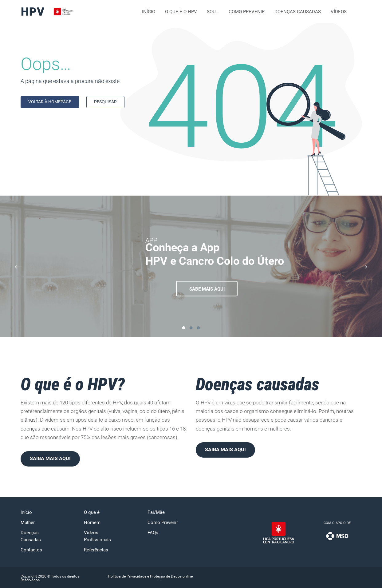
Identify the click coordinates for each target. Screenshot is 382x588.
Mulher (28, 522)
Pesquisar (105, 102)
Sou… (213, 12)
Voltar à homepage (50, 102)
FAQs (153, 533)
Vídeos (339, 12)
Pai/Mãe (156, 512)
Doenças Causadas (298, 12)
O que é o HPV (181, 12)
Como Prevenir (247, 12)
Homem (92, 522)
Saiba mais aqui (50, 458)
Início (149, 12)
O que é (92, 512)
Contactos (31, 550)
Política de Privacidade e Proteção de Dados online (150, 576)
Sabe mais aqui (207, 289)
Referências (96, 550)
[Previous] (18, 266)
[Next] (364, 266)
